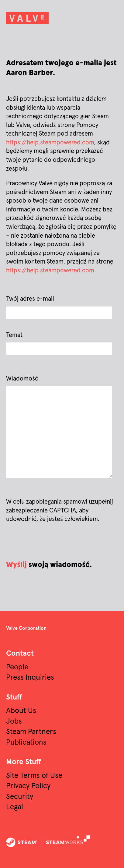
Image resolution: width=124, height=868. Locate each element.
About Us (21, 711)
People (17, 667)
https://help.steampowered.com (50, 143)
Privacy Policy (28, 786)
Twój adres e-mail (30, 299)
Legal (15, 807)
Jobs (14, 721)
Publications (26, 742)
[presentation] (52, 542)
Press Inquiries (30, 678)
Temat (14, 335)
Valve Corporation (26, 628)
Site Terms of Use (34, 776)
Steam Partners (31, 732)
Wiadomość (22, 379)
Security (20, 797)
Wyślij (16, 565)
